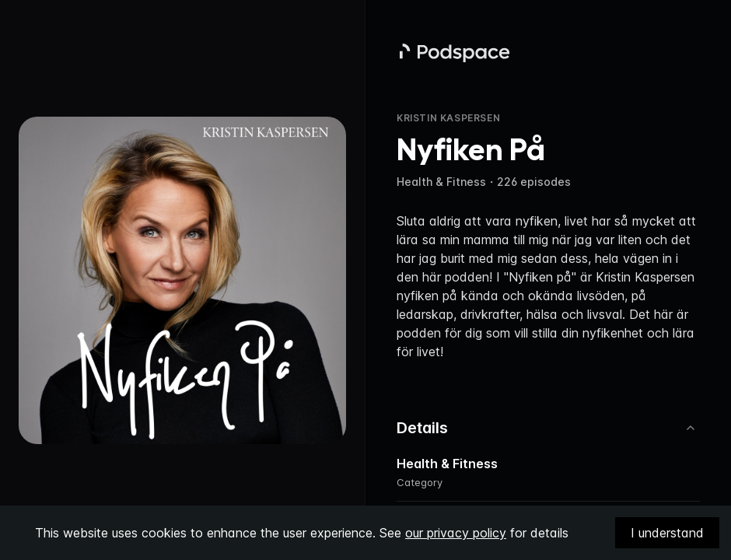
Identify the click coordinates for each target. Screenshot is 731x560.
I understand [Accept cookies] (667, 533)
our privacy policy (456, 533)
